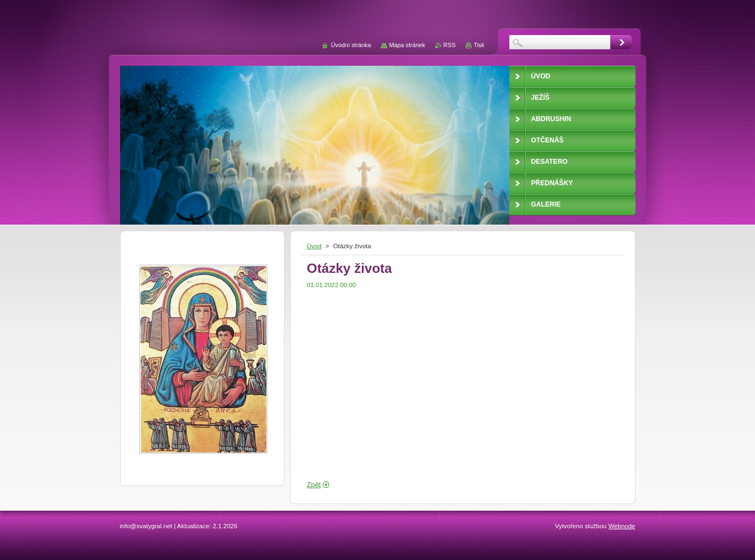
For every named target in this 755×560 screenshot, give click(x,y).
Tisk (479, 45)
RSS (450, 45)
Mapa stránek (407, 45)
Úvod (314, 246)
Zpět (314, 485)
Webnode (621, 526)
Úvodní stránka (351, 45)
